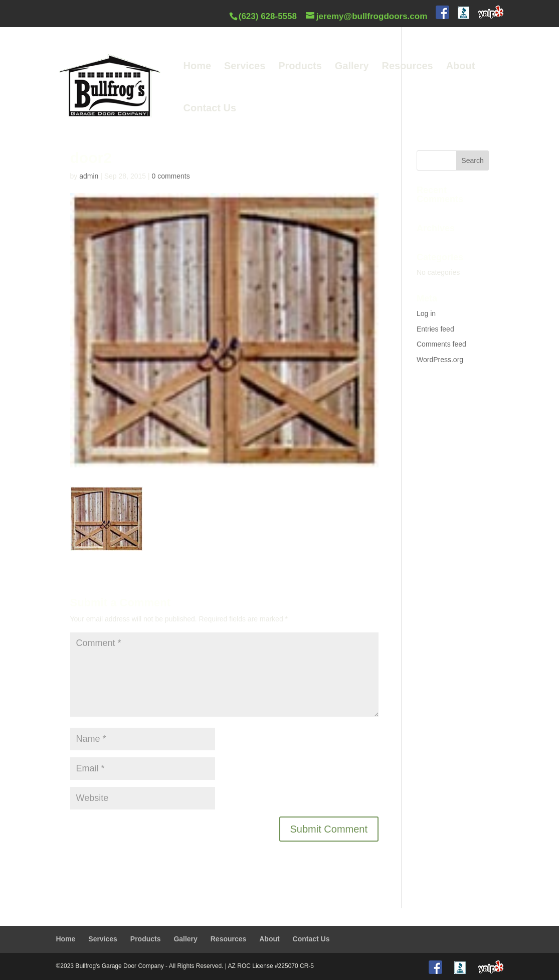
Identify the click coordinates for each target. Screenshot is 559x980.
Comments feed (441, 344)
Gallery (352, 67)
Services (245, 67)
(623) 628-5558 (268, 16)
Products (300, 67)
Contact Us (210, 109)
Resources (407, 67)
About (461, 67)
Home (198, 67)
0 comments (170, 176)
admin (89, 176)
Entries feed (435, 329)
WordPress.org (440, 360)
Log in (426, 313)
